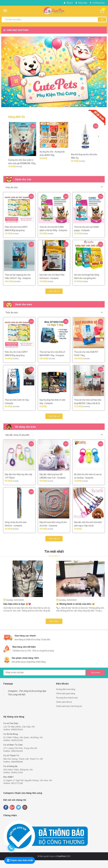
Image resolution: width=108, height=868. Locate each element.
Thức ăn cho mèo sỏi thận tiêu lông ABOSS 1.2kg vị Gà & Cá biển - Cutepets (88, 403)
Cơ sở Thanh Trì (11, 756)
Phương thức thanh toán (67, 698)
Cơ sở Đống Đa (10, 766)
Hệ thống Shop (99, 3)
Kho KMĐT (9, 777)
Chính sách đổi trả (64, 702)
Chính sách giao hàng (66, 693)
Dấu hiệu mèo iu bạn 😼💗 (17, 604)
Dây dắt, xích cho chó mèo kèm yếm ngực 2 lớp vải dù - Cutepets (88, 526)
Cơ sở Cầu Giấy (11, 723)
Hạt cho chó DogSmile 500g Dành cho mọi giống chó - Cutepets (87, 278)
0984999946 (17, 762)
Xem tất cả (54, 291)
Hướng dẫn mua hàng (66, 689)
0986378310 (17, 729)
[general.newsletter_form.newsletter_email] (44, 673)
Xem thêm (54, 621)
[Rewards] (20, 860)
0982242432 (17, 751)
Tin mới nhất (54, 551)
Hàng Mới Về (17, 117)
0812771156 (17, 783)
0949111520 (17, 740)
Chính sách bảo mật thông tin (69, 706)
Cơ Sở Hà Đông (11, 734)
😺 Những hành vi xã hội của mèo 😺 (75, 604)
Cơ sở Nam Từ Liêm (13, 745)
